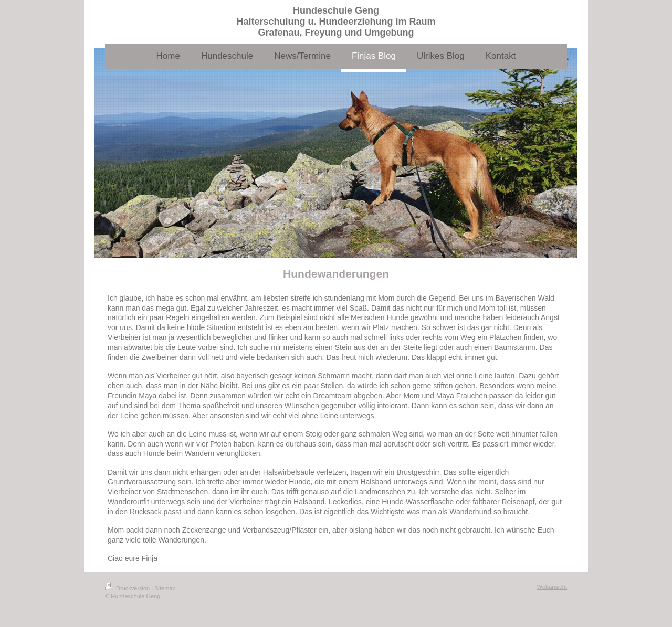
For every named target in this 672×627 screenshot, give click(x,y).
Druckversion (128, 588)
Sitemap (165, 588)
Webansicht (552, 587)
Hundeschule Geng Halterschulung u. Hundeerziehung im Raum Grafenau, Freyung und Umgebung (336, 22)
